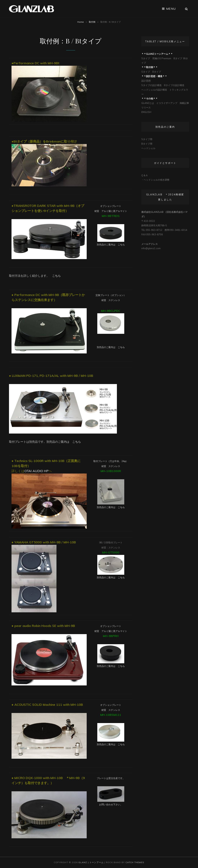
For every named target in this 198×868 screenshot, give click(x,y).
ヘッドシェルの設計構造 (154, 90)
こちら (121, 245)
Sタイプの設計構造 (152, 85)
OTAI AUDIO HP (37, 471)
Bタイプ (178, 58)
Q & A (144, 175)
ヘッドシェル (148, 148)
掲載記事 (184, 103)
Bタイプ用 (147, 144)
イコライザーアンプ (167, 103)
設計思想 (146, 81)
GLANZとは (148, 103)
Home (81, 22)
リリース (146, 107)
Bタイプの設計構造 (174, 85)
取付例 (92, 22)
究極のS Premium (162, 58)
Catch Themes (135, 862)
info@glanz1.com (151, 248)
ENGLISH (146, 112)
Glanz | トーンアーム (91, 862)
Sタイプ (146, 58)
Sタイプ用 (147, 139)
